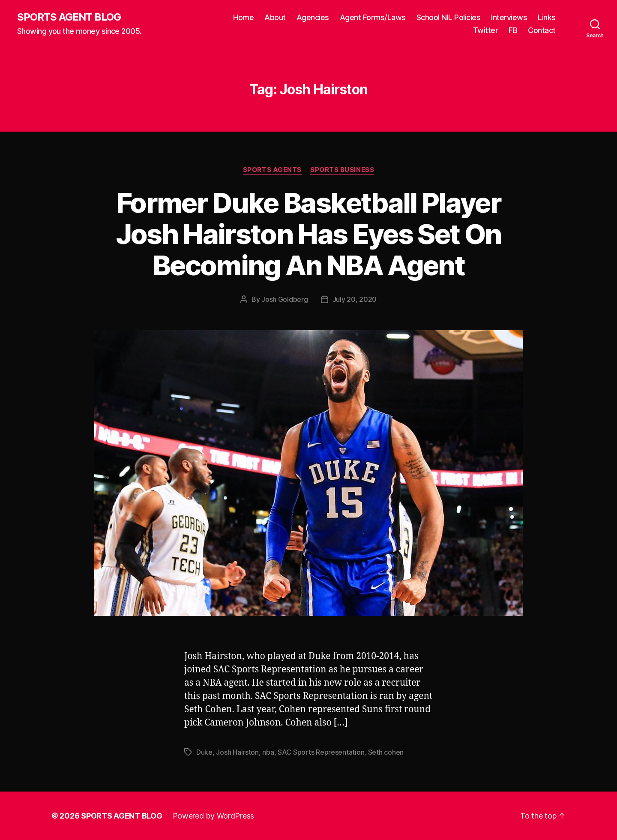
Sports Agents (272, 170)
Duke (204, 752)
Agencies (313, 17)
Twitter (486, 30)
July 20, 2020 (355, 299)
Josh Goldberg (285, 299)
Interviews (509, 17)
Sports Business (342, 170)
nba (268, 752)
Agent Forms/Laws (373, 17)
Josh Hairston (237, 752)
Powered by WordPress (214, 816)
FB (513, 30)
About (275, 17)
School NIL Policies (449, 17)
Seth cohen (386, 752)
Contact (542, 30)
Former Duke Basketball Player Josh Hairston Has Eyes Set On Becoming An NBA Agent (309, 234)
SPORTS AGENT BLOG (69, 17)
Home (243, 17)
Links (547, 17)
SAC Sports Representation (321, 752)
